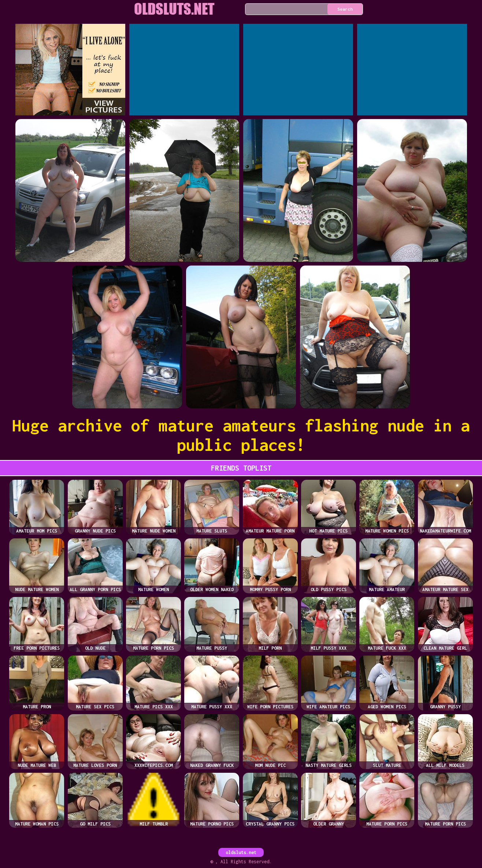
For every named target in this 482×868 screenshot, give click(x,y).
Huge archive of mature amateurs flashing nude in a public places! (241, 435)
